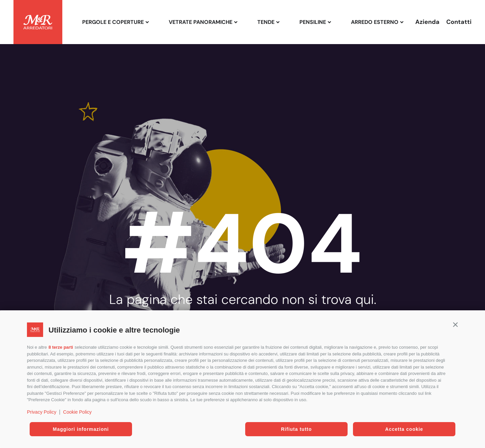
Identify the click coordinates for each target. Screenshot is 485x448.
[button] (455, 324)
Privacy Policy (42, 412)
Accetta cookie (404, 429)
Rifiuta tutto (296, 429)
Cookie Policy (77, 412)
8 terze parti (61, 347)
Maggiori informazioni (81, 429)
